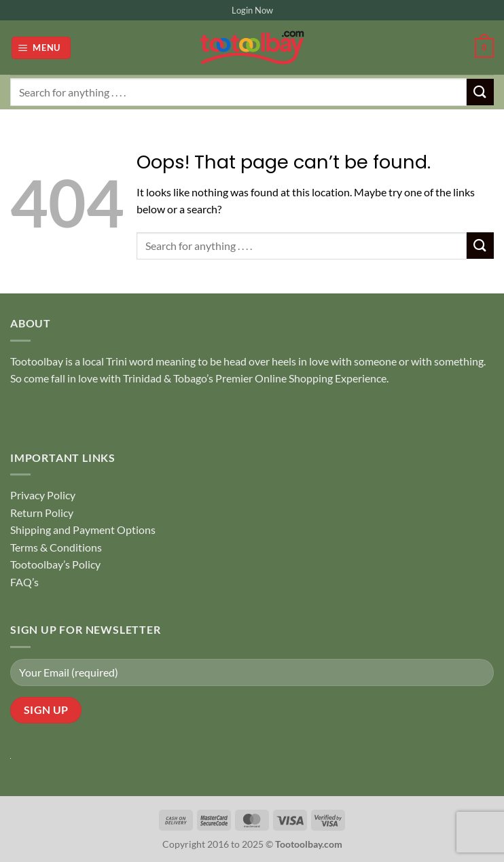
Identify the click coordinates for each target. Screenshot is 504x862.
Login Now (252, 10)
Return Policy (42, 513)
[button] (41, 48)
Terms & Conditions (56, 547)
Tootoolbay (37, 361)
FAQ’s (24, 582)
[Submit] (480, 92)
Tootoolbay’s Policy (55, 564)
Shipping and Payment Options (83, 529)
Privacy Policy (43, 495)
